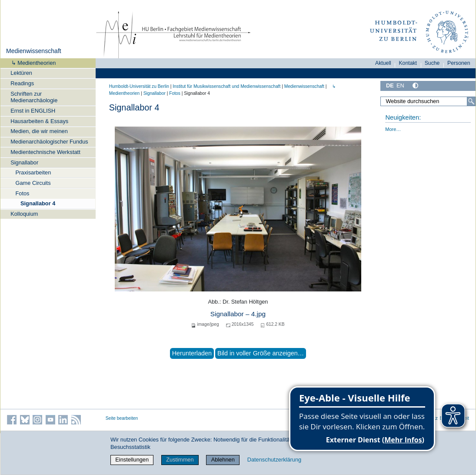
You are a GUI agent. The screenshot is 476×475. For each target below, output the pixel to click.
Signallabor (24, 162)
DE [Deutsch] (390, 85)
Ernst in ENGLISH (33, 111)
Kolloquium (24, 214)
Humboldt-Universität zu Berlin (139, 86)
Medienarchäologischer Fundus (49, 142)
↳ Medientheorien (31, 63)
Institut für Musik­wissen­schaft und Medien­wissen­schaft (226, 86)
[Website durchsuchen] (428, 101)
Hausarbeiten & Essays (39, 121)
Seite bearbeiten (122, 418)
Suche (432, 63)
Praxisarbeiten (33, 172)
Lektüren (21, 73)
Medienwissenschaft (34, 51)
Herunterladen (192, 353)
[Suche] (471, 101)
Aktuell (383, 63)
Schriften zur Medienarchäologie (34, 97)
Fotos (23, 193)
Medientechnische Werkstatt (45, 152)
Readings (22, 83)
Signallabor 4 (38, 203)
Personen (459, 63)
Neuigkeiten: (403, 117)
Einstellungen (132, 460)
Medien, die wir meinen (39, 131)
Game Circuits (33, 183)
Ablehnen (223, 460)
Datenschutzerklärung (274, 460)
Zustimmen (180, 460)
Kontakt (408, 63)
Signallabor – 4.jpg (238, 314)
